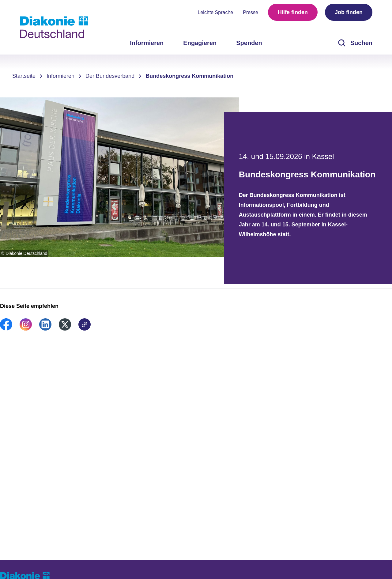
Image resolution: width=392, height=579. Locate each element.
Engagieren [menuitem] (200, 43)
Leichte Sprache (216, 12)
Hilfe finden (293, 12)
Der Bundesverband (110, 76)
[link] (6, 329)
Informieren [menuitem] (147, 43)
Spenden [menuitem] (249, 43)
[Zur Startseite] (54, 27)
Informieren (60, 76)
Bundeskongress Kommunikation (189, 76)
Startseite (24, 76)
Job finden (349, 12)
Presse (251, 12)
